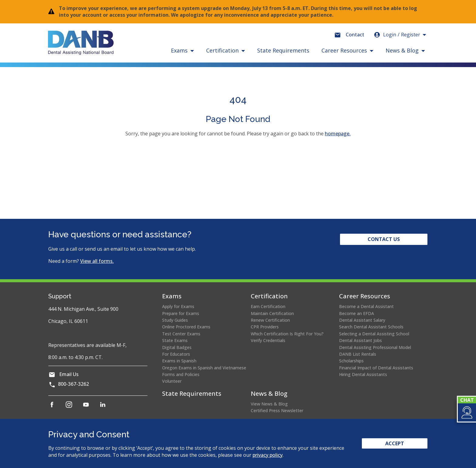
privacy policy (268, 455)
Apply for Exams (178, 306)
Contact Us (384, 239)
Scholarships (351, 361)
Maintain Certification (272, 313)
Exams (172, 296)
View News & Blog (269, 404)
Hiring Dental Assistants (363, 374)
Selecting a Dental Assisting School (374, 334)
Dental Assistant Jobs (360, 340)
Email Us (69, 374)
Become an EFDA (357, 313)
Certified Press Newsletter (277, 410)
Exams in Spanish (179, 361)
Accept (395, 443)
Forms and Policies (181, 374)
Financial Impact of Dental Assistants (376, 368)
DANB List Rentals (358, 354)
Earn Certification (268, 306)
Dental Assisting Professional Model (375, 347)
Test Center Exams (181, 334)
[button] (466, 412)
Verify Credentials (268, 340)
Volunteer (172, 381)
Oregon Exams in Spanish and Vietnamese (204, 368)
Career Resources (365, 296)
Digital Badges (177, 347)
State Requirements (283, 50)
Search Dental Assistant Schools (371, 327)
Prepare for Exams (181, 313)
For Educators (176, 354)
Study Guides (175, 320)
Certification (269, 296)
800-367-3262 (73, 384)
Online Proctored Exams (186, 327)
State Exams (175, 340)
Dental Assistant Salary (362, 320)
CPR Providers (265, 327)
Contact (355, 35)
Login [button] (397, 35)
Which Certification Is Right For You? (287, 334)
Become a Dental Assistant (366, 306)
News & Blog (269, 393)
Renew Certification (270, 320)
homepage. (338, 134)
